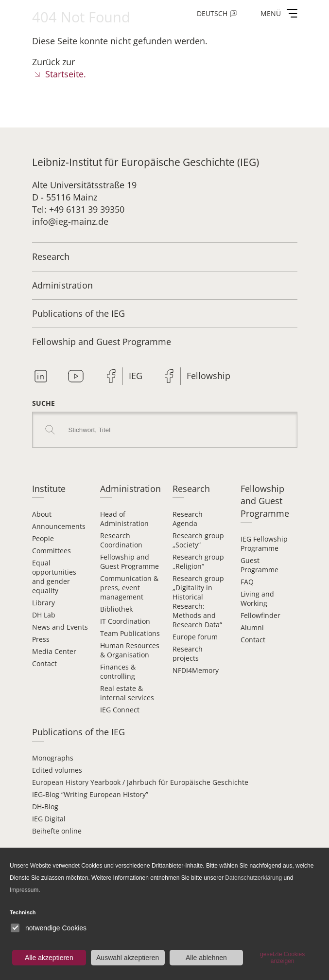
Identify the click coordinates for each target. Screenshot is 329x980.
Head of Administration (124, 519)
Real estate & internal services (127, 693)
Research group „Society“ (198, 540)
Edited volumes (57, 770)
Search (50, 430)
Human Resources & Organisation (130, 650)
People (43, 538)
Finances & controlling (118, 671)
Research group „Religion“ (198, 562)
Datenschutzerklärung (253, 878)
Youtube (76, 376)
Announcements (59, 526)
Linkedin (41, 376)
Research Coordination (121, 540)
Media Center (54, 651)
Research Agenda (188, 519)
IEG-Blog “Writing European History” (90, 794)
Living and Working (257, 599)
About (42, 514)
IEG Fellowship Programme (264, 544)
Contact (44, 663)
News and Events (60, 627)
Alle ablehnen (206, 958)
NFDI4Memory (196, 670)
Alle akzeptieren (49, 958)
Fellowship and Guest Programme (102, 342)
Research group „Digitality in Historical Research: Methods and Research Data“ (198, 601)
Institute (49, 489)
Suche (43, 403)
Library (43, 603)
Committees (52, 551)
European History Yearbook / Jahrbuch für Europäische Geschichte (140, 782)
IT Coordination (125, 621)
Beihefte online (57, 831)
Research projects (188, 653)
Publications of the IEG (78, 313)
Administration (62, 285)
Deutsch (212, 13)
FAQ (247, 582)
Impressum (24, 890)
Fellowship (208, 376)
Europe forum (195, 637)
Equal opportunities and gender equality (54, 577)
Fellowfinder (260, 615)
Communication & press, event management (129, 588)
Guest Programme (260, 565)
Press (41, 639)
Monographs (53, 758)
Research (51, 256)
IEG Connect (120, 710)
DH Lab (44, 615)
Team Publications (130, 633)
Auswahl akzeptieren (128, 958)
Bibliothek (116, 609)
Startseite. (66, 74)
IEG (136, 376)
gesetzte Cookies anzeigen (282, 958)
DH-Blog (45, 807)
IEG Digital (49, 819)
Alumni (252, 627)
